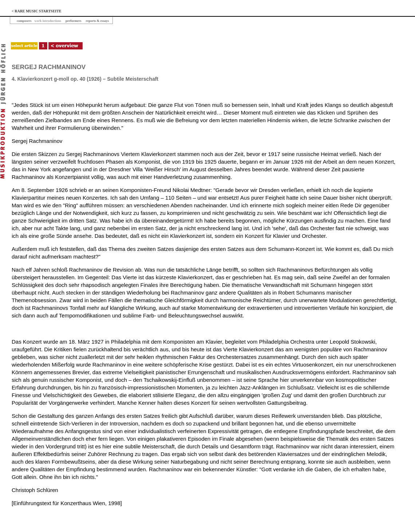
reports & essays (97, 21)
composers (24, 21)
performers (73, 21)
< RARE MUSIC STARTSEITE (37, 11)
